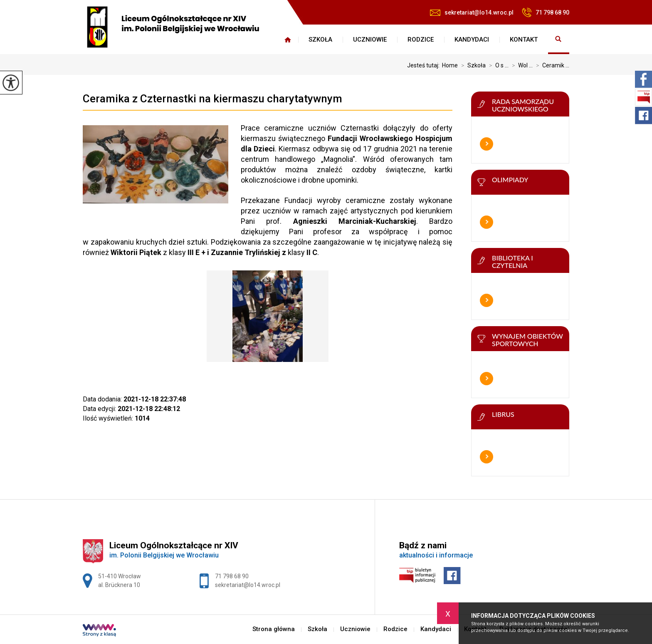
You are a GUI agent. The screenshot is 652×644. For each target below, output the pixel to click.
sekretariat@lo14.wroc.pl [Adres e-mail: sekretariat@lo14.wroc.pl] (248, 585)
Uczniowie (370, 40)
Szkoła (320, 40)
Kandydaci (472, 40)
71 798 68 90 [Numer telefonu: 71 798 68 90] (232, 576)
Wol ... (521, 65)
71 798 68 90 (546, 12)
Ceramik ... (551, 65)
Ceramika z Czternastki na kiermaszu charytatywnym (212, 99)
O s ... (497, 65)
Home (450, 65)
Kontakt (524, 40)
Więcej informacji (487, 144)
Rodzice (421, 40)
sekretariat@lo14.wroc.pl (472, 12)
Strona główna (288, 40)
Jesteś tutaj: (425, 65)
